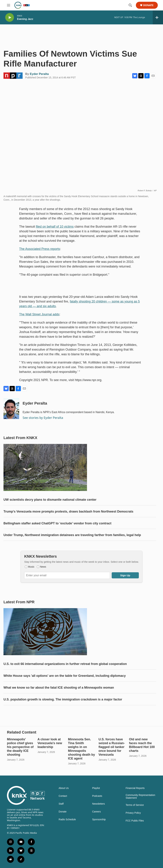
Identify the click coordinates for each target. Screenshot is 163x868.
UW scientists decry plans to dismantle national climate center (50, 500)
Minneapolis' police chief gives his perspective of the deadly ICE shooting (20, 747)
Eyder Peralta (39, 74)
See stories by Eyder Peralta (43, 418)
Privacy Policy (133, 813)
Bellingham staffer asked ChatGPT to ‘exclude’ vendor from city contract (57, 523)
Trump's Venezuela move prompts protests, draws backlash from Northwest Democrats (68, 511)
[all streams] (158, 17)
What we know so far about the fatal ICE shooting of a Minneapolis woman (59, 688)
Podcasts (97, 796)
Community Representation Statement (140, 797)
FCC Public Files (135, 821)
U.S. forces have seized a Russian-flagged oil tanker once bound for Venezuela (112, 747)
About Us (64, 788)
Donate (148, 5)
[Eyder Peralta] (11, 409)
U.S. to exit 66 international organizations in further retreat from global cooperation (65, 664)
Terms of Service (135, 805)
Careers (97, 812)
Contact (63, 796)
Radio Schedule (67, 819)
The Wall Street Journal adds (39, 314)
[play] (10, 18)
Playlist (96, 788)
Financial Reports (135, 788)
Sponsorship (99, 819)
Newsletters (99, 804)
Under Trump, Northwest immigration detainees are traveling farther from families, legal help (72, 535)
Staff (61, 804)
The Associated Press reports (40, 249)
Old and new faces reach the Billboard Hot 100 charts (142, 745)
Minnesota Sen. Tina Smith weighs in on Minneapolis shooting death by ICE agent (81, 749)
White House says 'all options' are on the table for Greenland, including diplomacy (65, 676)
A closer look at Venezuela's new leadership (50, 743)
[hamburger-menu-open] (9, 5)
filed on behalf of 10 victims (55, 227)
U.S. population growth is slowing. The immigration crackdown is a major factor (63, 699)
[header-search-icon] (130, 5)
